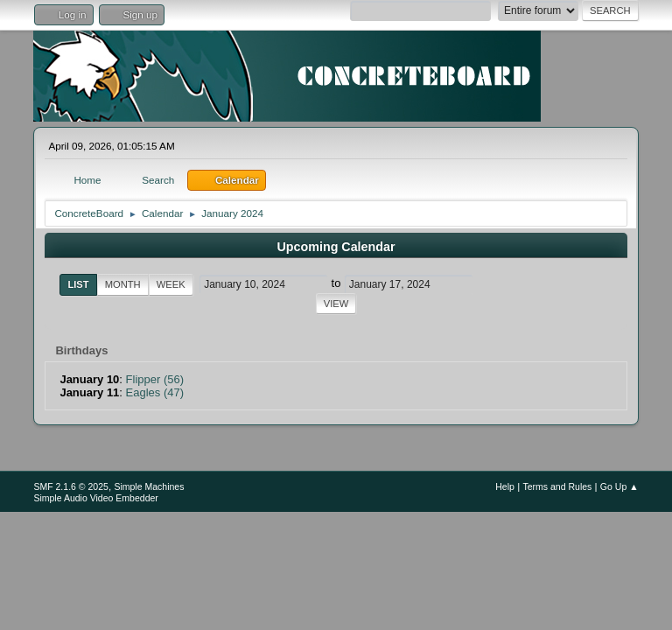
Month (123, 284)
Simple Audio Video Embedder (95, 498)
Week (171, 284)
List (78, 284)
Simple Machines (149, 486)
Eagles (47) (155, 392)
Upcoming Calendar (336, 247)
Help (505, 486)
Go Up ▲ (619, 486)
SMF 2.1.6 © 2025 (71, 486)
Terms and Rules (557, 486)
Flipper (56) (155, 379)
